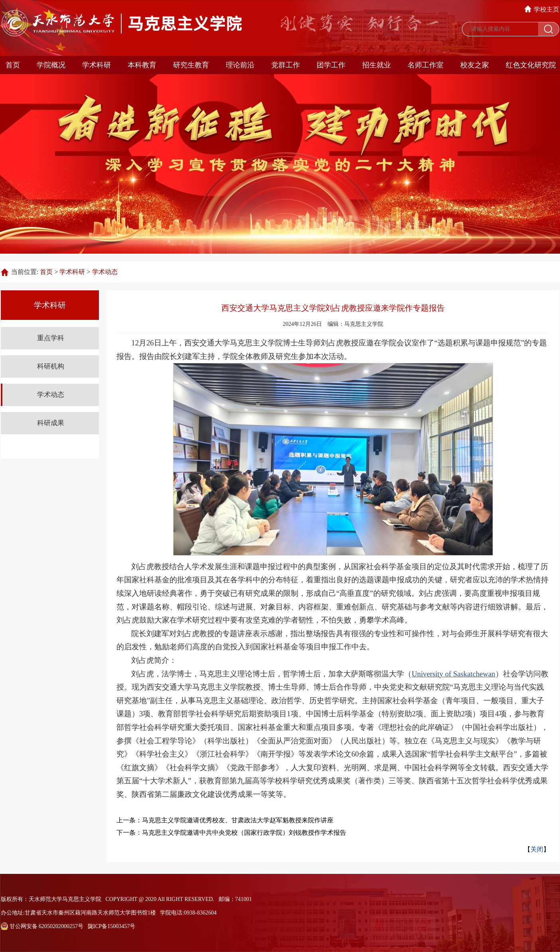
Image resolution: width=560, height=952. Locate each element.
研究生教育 (191, 65)
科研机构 (51, 366)
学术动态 (105, 272)
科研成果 (51, 423)
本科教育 (142, 65)
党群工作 (286, 65)
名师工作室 (426, 65)
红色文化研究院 (531, 65)
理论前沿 (240, 65)
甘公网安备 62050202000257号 (42, 926)
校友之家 (475, 65)
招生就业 (377, 65)
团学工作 (331, 65)
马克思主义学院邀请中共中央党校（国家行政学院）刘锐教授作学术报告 (244, 833)
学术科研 (97, 65)
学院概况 (51, 65)
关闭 (537, 849)
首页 (13, 65)
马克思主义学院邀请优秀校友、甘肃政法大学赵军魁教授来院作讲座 (238, 820)
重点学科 (51, 338)
